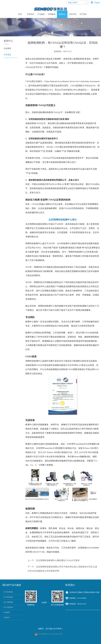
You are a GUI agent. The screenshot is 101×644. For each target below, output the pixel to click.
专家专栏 (31, 14)
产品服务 (41, 14)
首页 (20, 14)
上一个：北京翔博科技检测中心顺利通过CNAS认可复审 (54, 560)
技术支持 (73, 14)
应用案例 (52, 14)
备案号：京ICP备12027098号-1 (50, 629)
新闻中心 (62, 14)
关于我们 (83, 14)
